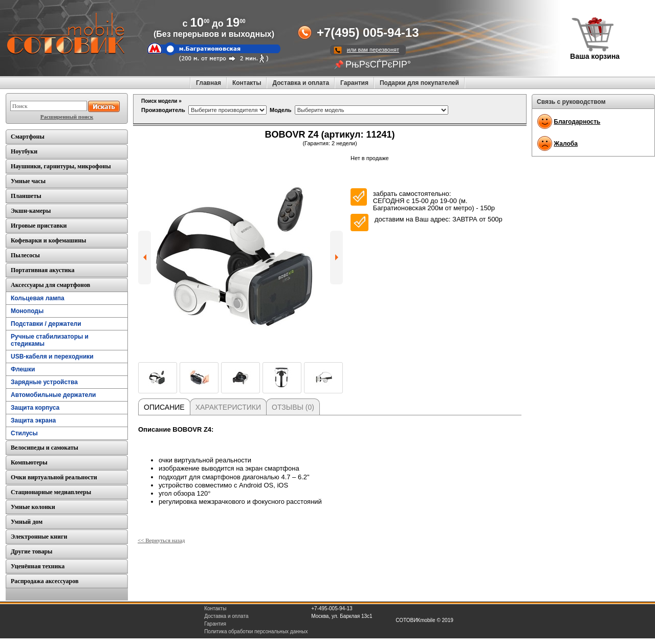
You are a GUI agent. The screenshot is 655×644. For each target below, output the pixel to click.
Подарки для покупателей (419, 83)
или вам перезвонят (373, 50)
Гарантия (354, 83)
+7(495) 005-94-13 (368, 32)
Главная (209, 83)
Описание (164, 407)
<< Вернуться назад (161, 540)
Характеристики (228, 407)
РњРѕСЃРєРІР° (378, 64)
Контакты (247, 83)
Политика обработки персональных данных (256, 631)
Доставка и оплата (301, 83)
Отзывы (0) (293, 407)
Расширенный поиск (67, 117)
